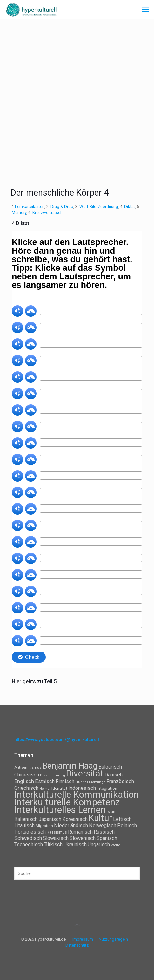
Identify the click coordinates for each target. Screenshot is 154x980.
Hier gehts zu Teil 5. (35, 681)
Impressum (83, 939)
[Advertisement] (77, 99)
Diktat (130, 207)
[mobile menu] (145, 10)
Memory (19, 213)
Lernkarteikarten (30, 207)
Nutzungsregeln (113, 939)
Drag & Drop (62, 207)
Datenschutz (77, 945)
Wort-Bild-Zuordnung (99, 207)
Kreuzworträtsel (47, 213)
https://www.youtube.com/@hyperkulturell (57, 740)
